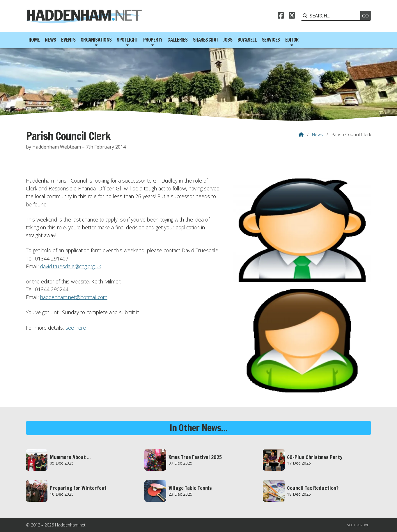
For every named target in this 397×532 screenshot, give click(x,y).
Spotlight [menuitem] (127, 40)
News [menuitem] (50, 40)
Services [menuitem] (271, 40)
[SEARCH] (332, 16)
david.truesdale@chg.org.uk (71, 266)
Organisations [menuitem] (96, 40)
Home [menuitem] (34, 40)
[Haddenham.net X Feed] (292, 16)
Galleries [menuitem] (178, 40)
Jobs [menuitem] (228, 40)
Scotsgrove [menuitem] (358, 525)
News (318, 134)
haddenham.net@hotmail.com (74, 297)
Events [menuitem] (68, 40)
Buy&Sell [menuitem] (247, 40)
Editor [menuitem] (292, 40)
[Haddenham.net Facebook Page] (281, 16)
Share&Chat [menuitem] (206, 40)
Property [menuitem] (153, 40)
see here (76, 328)
